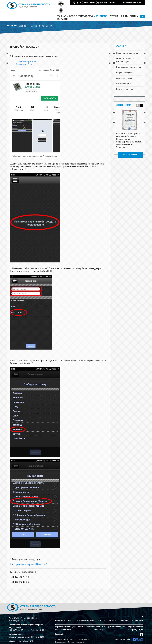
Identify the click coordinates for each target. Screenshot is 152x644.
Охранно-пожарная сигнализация (89, 627)
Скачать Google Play (26, 61)
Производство (84, 16)
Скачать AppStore (25, 64)
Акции (125, 16)
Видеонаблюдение (125, 73)
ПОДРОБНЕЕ (130, 155)
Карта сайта (60, 634)
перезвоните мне (131, 3)
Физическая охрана (125, 78)
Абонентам (102, 16)
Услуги (115, 16)
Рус (142, 16)
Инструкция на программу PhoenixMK (28, 565)
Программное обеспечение (129, 67)
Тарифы (134, 16)
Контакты (62, 19)
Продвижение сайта (129, 639)
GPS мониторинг (124, 84)
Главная (62, 16)
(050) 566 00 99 (86, 3)
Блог (72, 16)
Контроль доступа (125, 89)
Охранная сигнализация (127, 53)
